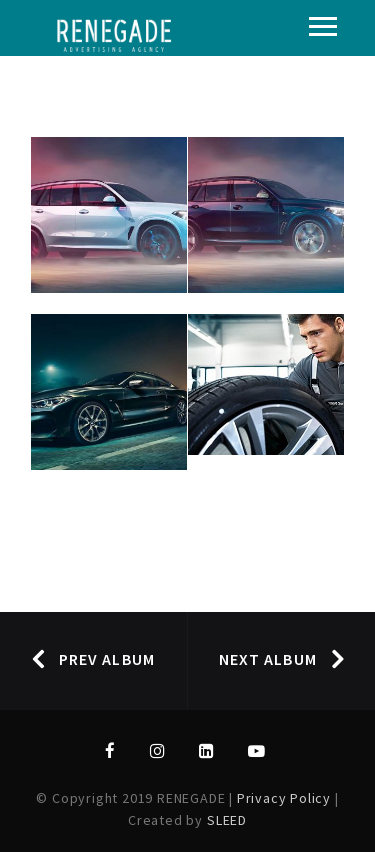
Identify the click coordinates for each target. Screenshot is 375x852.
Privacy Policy (286, 798)
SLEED (227, 820)
